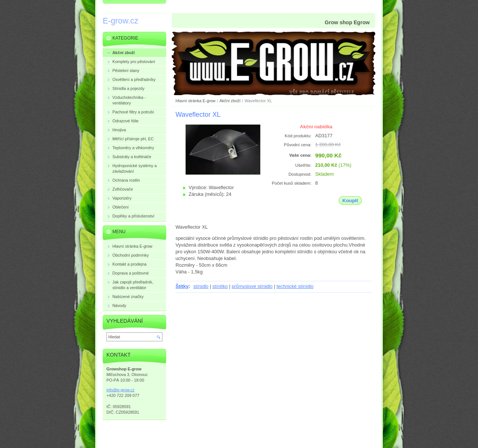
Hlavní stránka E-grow (195, 101)
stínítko (220, 286)
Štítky (182, 286)
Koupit (350, 200)
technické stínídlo (295, 286)
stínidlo (201, 286)
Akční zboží (230, 101)
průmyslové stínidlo (252, 286)
